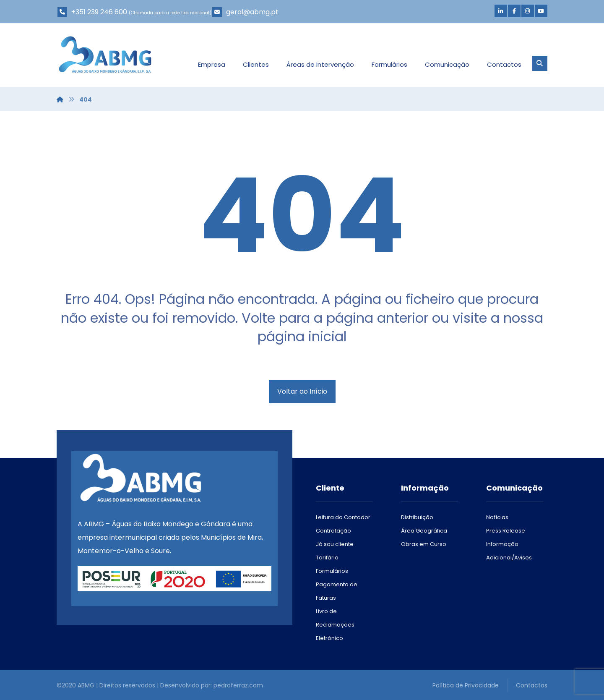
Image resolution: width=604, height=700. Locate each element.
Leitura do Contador (343, 517)
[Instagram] (528, 11)
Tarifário (327, 558)
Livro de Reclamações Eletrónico (335, 625)
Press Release (506, 531)
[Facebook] (514, 11)
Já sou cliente (335, 544)
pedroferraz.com (238, 685)
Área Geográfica (424, 531)
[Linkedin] (501, 11)
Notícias (497, 517)
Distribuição (417, 517)
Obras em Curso (424, 544)
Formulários (332, 571)
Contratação (333, 531)
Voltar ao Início (302, 391)
